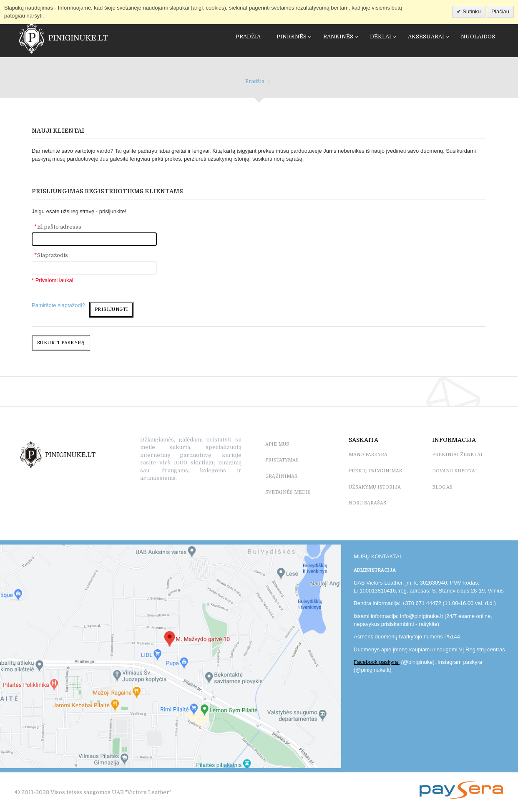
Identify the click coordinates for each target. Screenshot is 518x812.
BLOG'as (442, 487)
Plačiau (500, 11)
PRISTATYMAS (282, 460)
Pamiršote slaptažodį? (58, 305)
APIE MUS (277, 444)
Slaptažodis (51, 255)
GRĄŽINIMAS (281, 476)
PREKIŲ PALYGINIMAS (375, 471)
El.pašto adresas (57, 227)
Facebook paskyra (377, 662)
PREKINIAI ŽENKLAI (457, 455)
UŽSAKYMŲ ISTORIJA (375, 487)
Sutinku (471, 11)
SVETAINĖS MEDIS (288, 492)
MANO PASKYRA (368, 455)
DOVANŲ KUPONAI (455, 471)
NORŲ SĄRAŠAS (367, 503)
